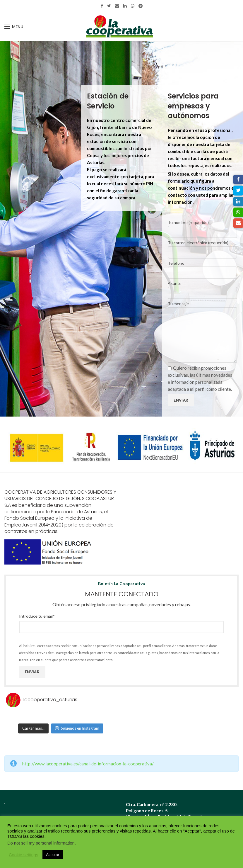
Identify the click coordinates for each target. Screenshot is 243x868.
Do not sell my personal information (41, 843)
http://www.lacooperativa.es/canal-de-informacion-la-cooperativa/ (88, 764)
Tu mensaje (202, 319)
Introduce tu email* (37, 616)
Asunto (202, 288)
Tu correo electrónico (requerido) (202, 247)
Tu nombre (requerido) (202, 227)
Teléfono (202, 268)
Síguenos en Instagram (77, 728)
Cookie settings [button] (23, 855)
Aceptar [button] (53, 855)
